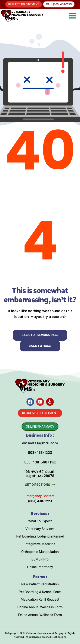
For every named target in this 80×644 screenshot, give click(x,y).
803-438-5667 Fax (40, 462)
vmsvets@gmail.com (40, 443)
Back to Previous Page (40, 335)
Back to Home (40, 346)
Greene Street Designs (54, 637)
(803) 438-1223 (40, 501)
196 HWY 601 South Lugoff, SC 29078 (40, 474)
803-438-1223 (40, 453)
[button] (73, 16)
